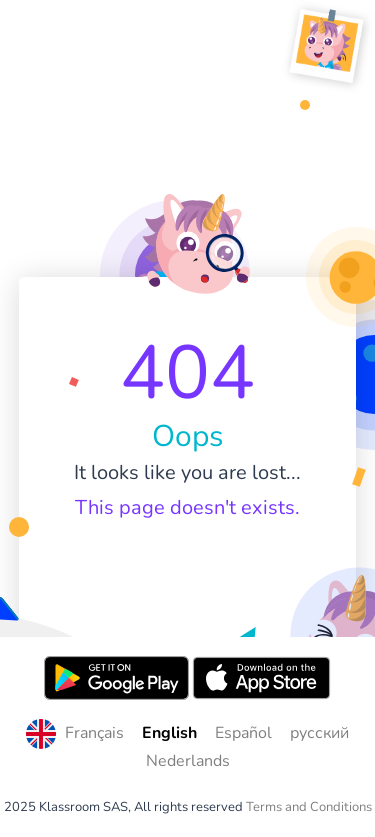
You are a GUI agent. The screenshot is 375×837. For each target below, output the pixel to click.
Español (243, 733)
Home (187, 565)
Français (94, 733)
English (169, 733)
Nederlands (188, 761)
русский (319, 733)
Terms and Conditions (309, 807)
